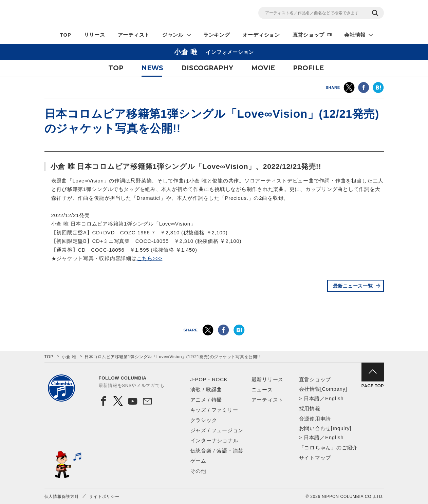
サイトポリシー (104, 497)
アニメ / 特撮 (206, 400)
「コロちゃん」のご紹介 (328, 448)
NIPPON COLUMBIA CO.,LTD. (106, 14)
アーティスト (134, 35)
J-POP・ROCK (209, 379)
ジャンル (173, 35)
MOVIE (263, 68)
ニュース (262, 390)
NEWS (152, 68)
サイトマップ (315, 458)
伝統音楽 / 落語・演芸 (217, 451)
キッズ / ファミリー (214, 410)
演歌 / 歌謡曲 (206, 390)
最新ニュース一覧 (353, 286)
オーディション (261, 35)
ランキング (217, 35)
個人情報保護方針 (62, 497)
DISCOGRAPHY (207, 68)
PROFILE (308, 68)
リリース (95, 35)
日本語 (312, 398)
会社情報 (355, 35)
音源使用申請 (315, 419)
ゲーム (198, 461)
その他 (198, 471)
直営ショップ (309, 35)
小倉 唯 (69, 357)
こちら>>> (150, 258)
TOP (66, 35)
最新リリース (268, 379)
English (334, 398)
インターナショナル (215, 440)
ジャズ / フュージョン (217, 430)
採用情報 (310, 409)
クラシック (204, 420)
